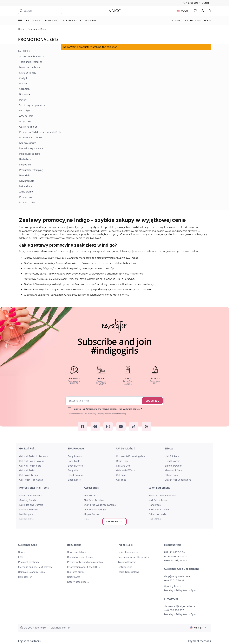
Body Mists (74, 461)
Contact (23, 510)
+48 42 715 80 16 (174, 539)
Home (21, 29)
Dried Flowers (172, 461)
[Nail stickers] (26, 186)
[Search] (21, 11)
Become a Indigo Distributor (133, 515)
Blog (208, 21)
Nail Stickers (172, 456)
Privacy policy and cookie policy (85, 520)
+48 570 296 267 (174, 568)
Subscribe (152, 401)
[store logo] (115, 11)
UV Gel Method (126, 448)
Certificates (74, 535)
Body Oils (73, 470)
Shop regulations (77, 510)
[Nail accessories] (28, 143)
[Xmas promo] (26, 192)
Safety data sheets (78, 540)
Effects (169, 448)
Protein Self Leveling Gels (131, 456)
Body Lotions (75, 456)
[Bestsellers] (25, 159)
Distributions (125, 525)
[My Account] (202, 11)
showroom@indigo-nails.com (180, 564)
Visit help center (60, 586)
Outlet (205, 3)
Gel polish (33, 21)
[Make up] (24, 84)
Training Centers (127, 520)
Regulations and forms (80, 515)
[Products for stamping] (31, 170)
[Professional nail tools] (31, 138)
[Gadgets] (24, 78)
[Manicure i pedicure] (30, 67)
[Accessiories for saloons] (32, 56)
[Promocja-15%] (27, 203)
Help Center (25, 535)
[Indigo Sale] (25, 165)
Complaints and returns (31, 530)
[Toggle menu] (20, 21)
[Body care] (24, 94)
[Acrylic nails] (25, 121)
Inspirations (192, 21)
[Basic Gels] (25, 175)
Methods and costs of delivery (35, 525)
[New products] (27, 181)
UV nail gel (51, 21)
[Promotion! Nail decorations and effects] (40, 132)
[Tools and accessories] (31, 62)
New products (191, 3)
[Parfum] (23, 100)
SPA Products (72, 21)
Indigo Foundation (128, 510)
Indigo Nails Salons (128, 530)
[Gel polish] (24, 89)
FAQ (20, 515)
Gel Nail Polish (28, 448)
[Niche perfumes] (28, 73)
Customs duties (76, 530)
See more (115, 480)
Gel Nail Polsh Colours (32, 461)
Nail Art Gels (123, 466)
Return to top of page (114, 637)
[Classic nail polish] (28, 127)
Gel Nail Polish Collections (34, 456)
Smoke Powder (173, 466)
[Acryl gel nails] (26, 116)
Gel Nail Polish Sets (30, 466)
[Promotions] (26, 197)
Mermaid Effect (173, 470)
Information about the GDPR (84, 525)
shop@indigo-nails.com (177, 535)
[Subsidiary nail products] (32, 105)
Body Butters (75, 466)
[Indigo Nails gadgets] (30, 154)
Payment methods (28, 520)
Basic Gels (122, 461)
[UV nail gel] (25, 111)
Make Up (90, 21)
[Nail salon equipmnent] (31, 148)
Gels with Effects (126, 470)
